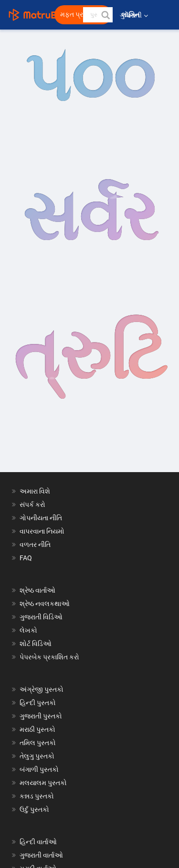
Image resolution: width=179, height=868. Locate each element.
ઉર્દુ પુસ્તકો (34, 809)
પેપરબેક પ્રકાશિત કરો (49, 657)
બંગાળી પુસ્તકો (39, 769)
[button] (105, 15)
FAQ (26, 558)
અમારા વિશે (35, 491)
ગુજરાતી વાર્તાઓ (41, 855)
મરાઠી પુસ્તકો (37, 729)
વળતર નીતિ (35, 545)
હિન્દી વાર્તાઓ (38, 842)
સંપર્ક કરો (32, 505)
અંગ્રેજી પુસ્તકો (42, 689)
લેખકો (28, 630)
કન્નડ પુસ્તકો (37, 796)
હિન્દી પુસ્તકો (38, 703)
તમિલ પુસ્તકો (38, 743)
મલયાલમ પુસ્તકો (43, 783)
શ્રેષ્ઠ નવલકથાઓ (45, 604)
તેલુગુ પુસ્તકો (37, 756)
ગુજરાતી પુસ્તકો (41, 716)
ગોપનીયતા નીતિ (41, 518)
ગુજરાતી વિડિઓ (41, 617)
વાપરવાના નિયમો (43, 531)
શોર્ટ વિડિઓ (36, 644)
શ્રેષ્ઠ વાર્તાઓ (37, 590)
